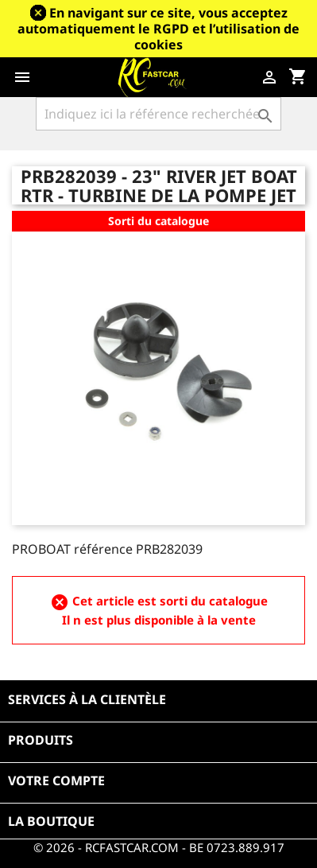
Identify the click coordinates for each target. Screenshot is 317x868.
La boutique (51, 821)
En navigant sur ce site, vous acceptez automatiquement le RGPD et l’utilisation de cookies (158, 29)
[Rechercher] (158, 114)
